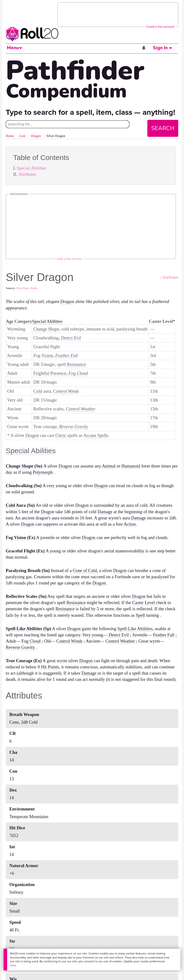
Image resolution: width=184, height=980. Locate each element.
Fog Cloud (78, 373)
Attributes (27, 174)
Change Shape (46, 329)
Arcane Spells (96, 435)
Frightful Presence (50, 373)
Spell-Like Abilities (24, 629)
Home (10, 136)
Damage (105, 512)
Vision (47, 355)
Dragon (36, 136)
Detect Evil (71, 338)
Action (130, 524)
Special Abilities (32, 168)
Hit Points (50, 667)
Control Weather (81, 409)
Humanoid (131, 466)
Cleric (61, 435)
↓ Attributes (169, 277)
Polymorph (43, 472)
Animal (109, 466)
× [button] (177, 954)
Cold (38, 391)
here (13, 965)
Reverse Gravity (74, 427)
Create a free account (160, 27)
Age (10, 321)
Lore (22, 136)
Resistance (76, 364)
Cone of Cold (85, 570)
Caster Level (144, 603)
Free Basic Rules (27, 288)
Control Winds (66, 391)
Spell (140, 615)
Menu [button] (15, 48)
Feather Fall (67, 355)
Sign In (163, 48)
